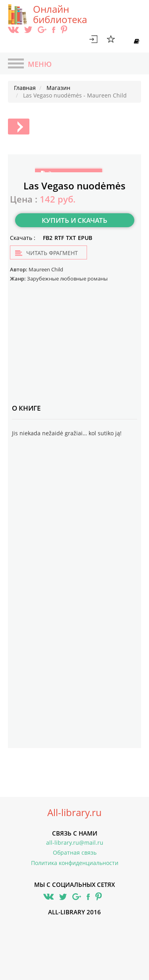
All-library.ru (74, 812)
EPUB (85, 238)
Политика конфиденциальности (75, 863)
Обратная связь (75, 852)
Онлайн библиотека (60, 14)
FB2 (48, 238)
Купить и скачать (74, 220)
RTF (59, 238)
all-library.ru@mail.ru (75, 843)
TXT (71, 238)
